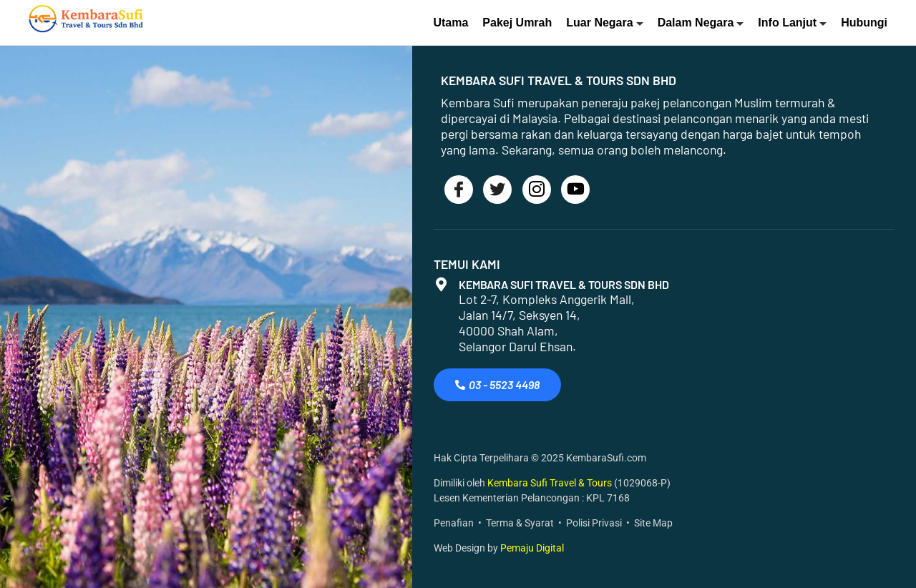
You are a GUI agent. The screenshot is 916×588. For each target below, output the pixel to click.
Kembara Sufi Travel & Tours (551, 483)
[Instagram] (537, 190)
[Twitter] (497, 190)
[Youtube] (575, 190)
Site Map (653, 523)
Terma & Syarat (520, 523)
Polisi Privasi (594, 523)
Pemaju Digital (532, 548)
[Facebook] (459, 190)
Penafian (454, 523)
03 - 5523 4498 (497, 384)
